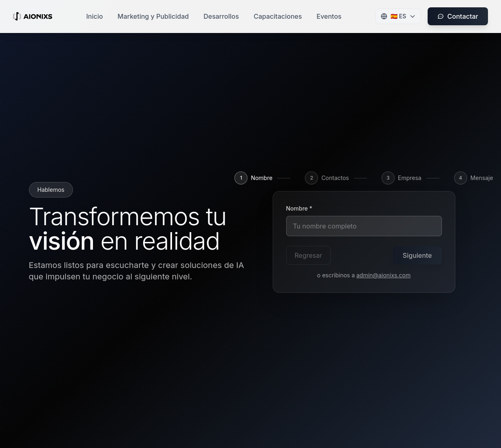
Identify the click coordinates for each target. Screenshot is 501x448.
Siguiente (417, 255)
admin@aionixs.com (383, 275)
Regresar (309, 255)
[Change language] (398, 16)
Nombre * (299, 208)
